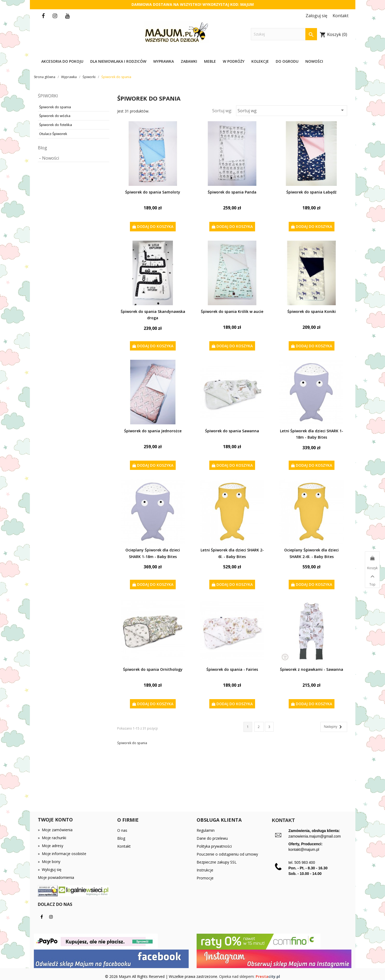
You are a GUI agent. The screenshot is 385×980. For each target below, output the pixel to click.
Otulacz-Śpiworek (53, 134)
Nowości (314, 61)
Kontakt (124, 846)
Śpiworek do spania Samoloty (153, 192)
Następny (334, 727)
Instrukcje (205, 870)
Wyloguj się (50, 869)
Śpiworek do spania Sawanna (232, 431)
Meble (210, 61)
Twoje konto (55, 820)
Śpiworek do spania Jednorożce (153, 431)
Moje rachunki (52, 838)
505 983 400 (305, 862)
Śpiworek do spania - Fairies (232, 669)
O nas (122, 830)
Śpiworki (48, 96)
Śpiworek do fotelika (56, 125)
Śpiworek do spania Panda (232, 192)
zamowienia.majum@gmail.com (315, 836)
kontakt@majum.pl (304, 849)
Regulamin (206, 830)
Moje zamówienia (55, 830)
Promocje (205, 878)
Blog (42, 148)
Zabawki (189, 61)
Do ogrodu (287, 61)
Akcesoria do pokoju (62, 61)
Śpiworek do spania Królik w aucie (232, 311)
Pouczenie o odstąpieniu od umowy (227, 854)
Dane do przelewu (212, 838)
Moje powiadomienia (56, 877)
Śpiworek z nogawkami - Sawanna (312, 669)
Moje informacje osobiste (62, 854)
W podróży (234, 61)
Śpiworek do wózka (55, 116)
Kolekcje (260, 61)
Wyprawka (164, 61)
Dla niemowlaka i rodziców (118, 61)
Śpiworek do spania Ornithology (153, 669)
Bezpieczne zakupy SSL (217, 862)
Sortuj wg (292, 110)
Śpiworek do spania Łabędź (311, 192)
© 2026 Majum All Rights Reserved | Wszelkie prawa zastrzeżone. (162, 976)
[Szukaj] (284, 34)
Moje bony (49, 862)
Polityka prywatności (214, 846)
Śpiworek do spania (55, 107)
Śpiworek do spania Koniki (312, 311)
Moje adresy (51, 846)
